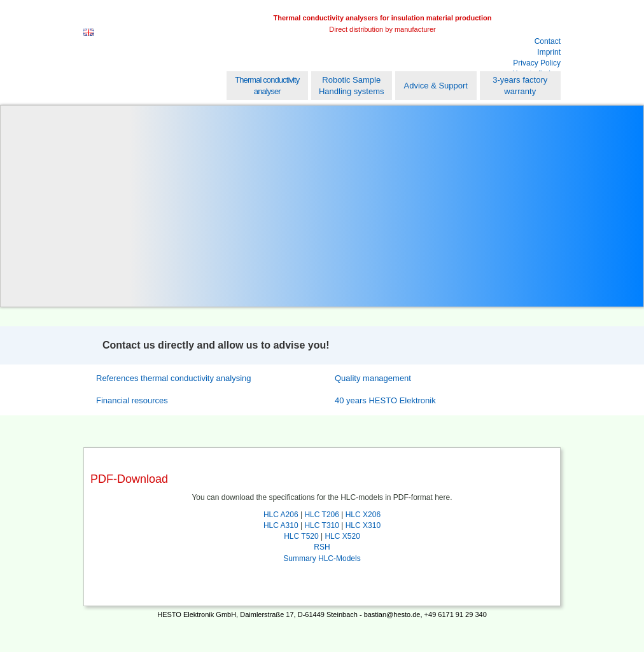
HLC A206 (281, 515)
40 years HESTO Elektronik (385, 400)
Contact (548, 41)
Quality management (373, 378)
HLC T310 (321, 525)
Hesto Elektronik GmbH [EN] (164, 36)
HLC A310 (281, 525)
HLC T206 (321, 515)
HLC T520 (301, 536)
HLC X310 (363, 525)
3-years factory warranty (520, 86)
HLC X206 (363, 515)
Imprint (549, 52)
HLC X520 (342, 536)
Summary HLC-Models (322, 558)
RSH (322, 547)
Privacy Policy (537, 63)
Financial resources (132, 400)
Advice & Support (436, 86)
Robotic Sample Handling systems (352, 86)
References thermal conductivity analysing (174, 378)
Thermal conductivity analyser (267, 86)
